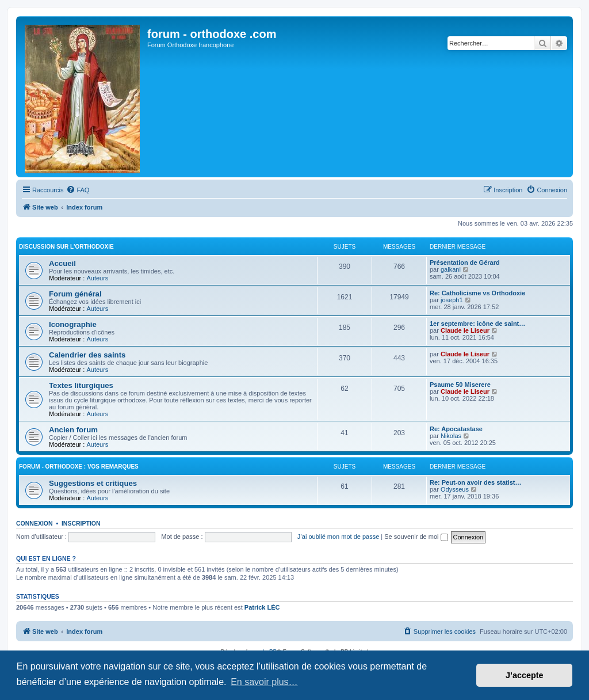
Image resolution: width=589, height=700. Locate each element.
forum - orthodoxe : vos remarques (79, 467)
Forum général (75, 294)
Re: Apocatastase (456, 429)
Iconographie (73, 324)
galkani (451, 269)
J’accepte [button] (525, 675)
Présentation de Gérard (465, 262)
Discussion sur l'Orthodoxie (66, 247)
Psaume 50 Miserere (460, 385)
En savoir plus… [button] (264, 682)
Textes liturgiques (81, 385)
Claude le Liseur (465, 330)
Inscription (81, 523)
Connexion (35, 523)
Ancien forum (73, 430)
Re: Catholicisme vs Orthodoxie (477, 293)
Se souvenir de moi (416, 537)
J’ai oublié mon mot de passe (338, 537)
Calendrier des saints (87, 355)
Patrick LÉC (262, 607)
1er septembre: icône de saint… (477, 324)
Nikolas (451, 436)
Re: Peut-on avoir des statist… (476, 482)
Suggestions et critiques (93, 483)
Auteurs (97, 278)
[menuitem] (78, 190)
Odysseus (455, 489)
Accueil (62, 263)
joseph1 (452, 300)
